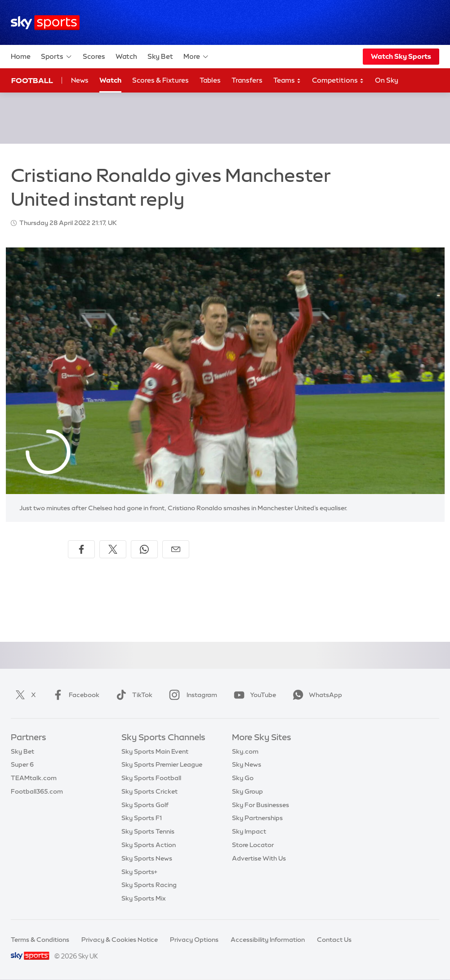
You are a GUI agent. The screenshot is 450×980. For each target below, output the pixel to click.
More (196, 57)
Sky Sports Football (151, 778)
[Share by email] (176, 549)
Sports (57, 57)
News (80, 80)
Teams (287, 81)
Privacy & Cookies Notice (120, 940)
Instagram (191, 695)
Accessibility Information (268, 940)
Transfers (247, 80)
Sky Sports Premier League (162, 764)
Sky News (247, 764)
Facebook (74, 695)
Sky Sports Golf (145, 805)
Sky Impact (249, 831)
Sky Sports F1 (142, 818)
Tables (210, 80)
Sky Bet (160, 56)
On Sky (387, 80)
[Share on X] (113, 549)
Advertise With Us (259, 858)
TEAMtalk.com (34, 778)
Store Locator (253, 845)
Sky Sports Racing (149, 885)
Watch (126, 56)
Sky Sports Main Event (155, 751)
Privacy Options (194, 940)
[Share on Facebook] (81, 549)
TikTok (132, 695)
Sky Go (243, 778)
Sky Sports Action (149, 845)
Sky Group (247, 791)
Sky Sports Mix (144, 898)
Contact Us (334, 940)
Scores (94, 56)
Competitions (338, 81)
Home (21, 56)
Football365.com (37, 791)
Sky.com (245, 751)
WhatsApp (316, 695)
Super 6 (22, 764)
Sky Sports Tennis (148, 831)
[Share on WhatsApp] (144, 549)
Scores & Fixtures (160, 80)
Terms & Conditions (40, 940)
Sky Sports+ (139, 872)
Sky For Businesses (261, 805)
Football (32, 80)
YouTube (253, 695)
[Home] (45, 23)
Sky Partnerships (257, 818)
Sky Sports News (147, 858)
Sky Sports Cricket (149, 791)
